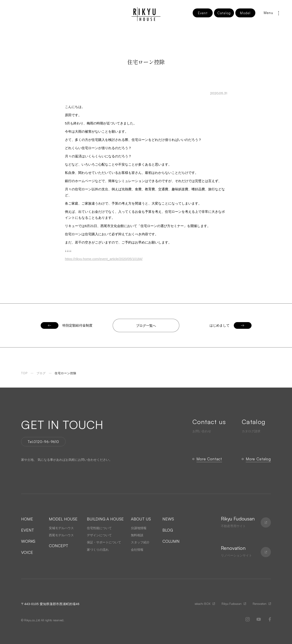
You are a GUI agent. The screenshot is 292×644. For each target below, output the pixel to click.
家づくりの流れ (98, 550)
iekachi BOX (203, 604)
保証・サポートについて (104, 542)
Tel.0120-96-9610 (43, 442)
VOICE (27, 552)
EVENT (28, 530)
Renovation (260, 604)
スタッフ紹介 (140, 542)
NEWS (168, 519)
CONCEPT (59, 546)
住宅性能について (99, 528)
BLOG (168, 530)
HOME (27, 519)
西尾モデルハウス (61, 535)
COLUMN (171, 541)
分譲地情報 (139, 528)
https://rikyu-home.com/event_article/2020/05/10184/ (104, 259)
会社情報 (137, 550)
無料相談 (137, 535)
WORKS (28, 541)
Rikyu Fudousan (232, 604)
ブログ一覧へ (146, 326)
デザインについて (99, 535)
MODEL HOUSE (63, 519)
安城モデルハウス (61, 528)
